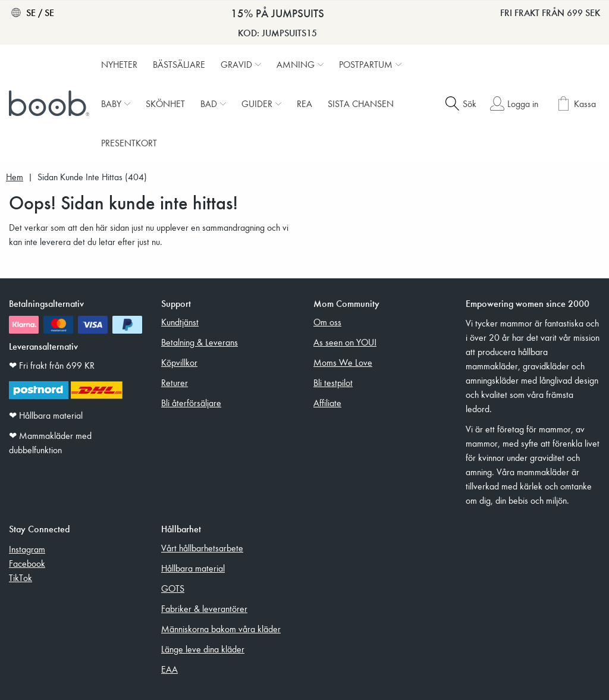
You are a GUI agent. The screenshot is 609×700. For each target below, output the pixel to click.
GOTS (173, 588)
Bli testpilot (333, 382)
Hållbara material (193, 568)
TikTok (21, 577)
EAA (169, 669)
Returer (175, 382)
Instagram (27, 549)
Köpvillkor (179, 362)
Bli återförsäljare (191, 403)
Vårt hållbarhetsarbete (202, 548)
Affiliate (327, 403)
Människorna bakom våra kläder (221, 629)
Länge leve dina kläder (203, 649)
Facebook (27, 563)
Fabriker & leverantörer (204, 608)
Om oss (327, 322)
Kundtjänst (180, 322)
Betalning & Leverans (200, 342)
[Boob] (51, 103)
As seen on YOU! (345, 342)
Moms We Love (343, 362)
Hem (15, 177)
